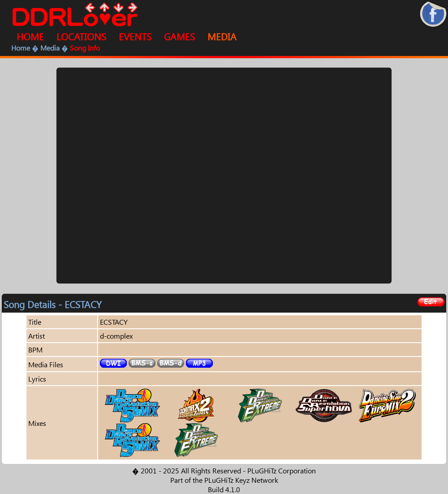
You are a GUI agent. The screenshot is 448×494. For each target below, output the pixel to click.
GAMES (179, 36)
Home (21, 48)
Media (50, 48)
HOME (30, 36)
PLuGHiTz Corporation (282, 470)
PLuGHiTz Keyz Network (241, 480)
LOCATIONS (81, 36)
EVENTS (135, 36)
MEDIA (222, 36)
